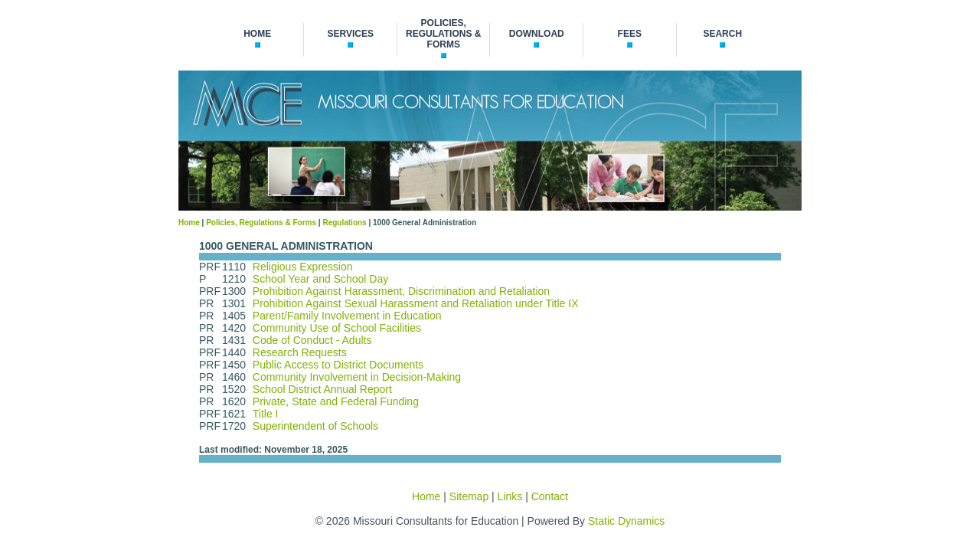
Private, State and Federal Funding (336, 401)
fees (630, 34)
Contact (550, 496)
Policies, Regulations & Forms (261, 223)
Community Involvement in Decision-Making (357, 377)
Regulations (344, 223)
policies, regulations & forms (443, 34)
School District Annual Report (322, 389)
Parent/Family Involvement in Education (347, 316)
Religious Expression (303, 267)
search (722, 34)
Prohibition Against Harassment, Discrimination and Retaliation (401, 291)
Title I (266, 414)
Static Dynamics (626, 521)
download (537, 34)
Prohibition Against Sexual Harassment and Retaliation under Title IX (416, 303)
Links (510, 496)
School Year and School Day (320, 279)
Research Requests (300, 352)
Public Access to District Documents (338, 365)
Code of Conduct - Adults (312, 340)
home (257, 34)
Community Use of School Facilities (337, 328)
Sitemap (469, 496)
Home (189, 223)
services (350, 34)
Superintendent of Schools (315, 426)
